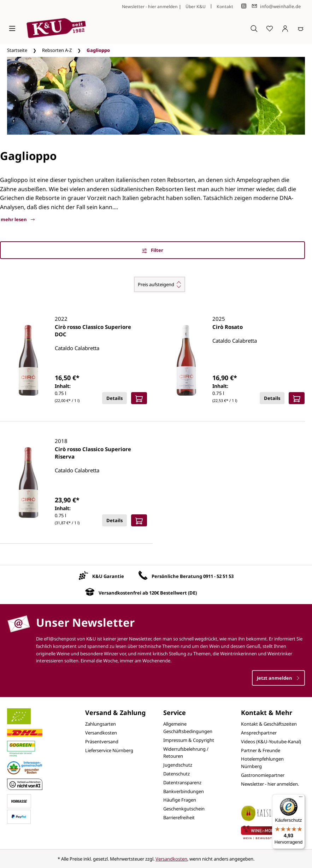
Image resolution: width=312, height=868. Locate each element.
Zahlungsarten (101, 724)
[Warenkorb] (301, 28)
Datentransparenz (182, 783)
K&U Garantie (108, 576)
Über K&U (196, 7)
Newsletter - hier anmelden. (270, 784)
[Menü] (12, 28)
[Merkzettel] (270, 28)
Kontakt (225, 7)
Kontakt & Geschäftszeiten (269, 724)
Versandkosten (101, 733)
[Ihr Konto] (285, 28)
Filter (153, 250)
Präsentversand (102, 742)
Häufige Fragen (180, 800)
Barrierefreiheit (179, 817)
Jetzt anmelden (278, 678)
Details (114, 398)
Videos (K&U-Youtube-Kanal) (271, 742)
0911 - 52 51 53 (218, 576)
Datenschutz (176, 774)
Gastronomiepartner (263, 775)
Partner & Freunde (261, 750)
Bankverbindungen (184, 791)
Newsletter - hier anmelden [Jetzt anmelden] (150, 7)
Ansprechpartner (259, 733)
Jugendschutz (178, 765)
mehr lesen (18, 219)
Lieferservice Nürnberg (109, 750)
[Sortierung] (160, 284)
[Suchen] (254, 28)
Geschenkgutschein (184, 809)
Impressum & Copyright (189, 740)
